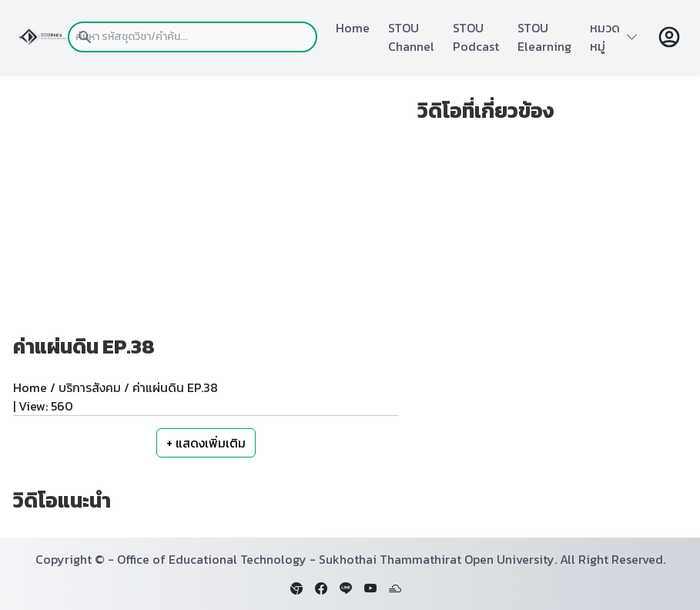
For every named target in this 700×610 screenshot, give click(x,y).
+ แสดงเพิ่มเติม (206, 443)
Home (353, 28)
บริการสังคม (90, 387)
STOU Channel (411, 37)
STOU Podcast (476, 37)
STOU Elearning (544, 37)
